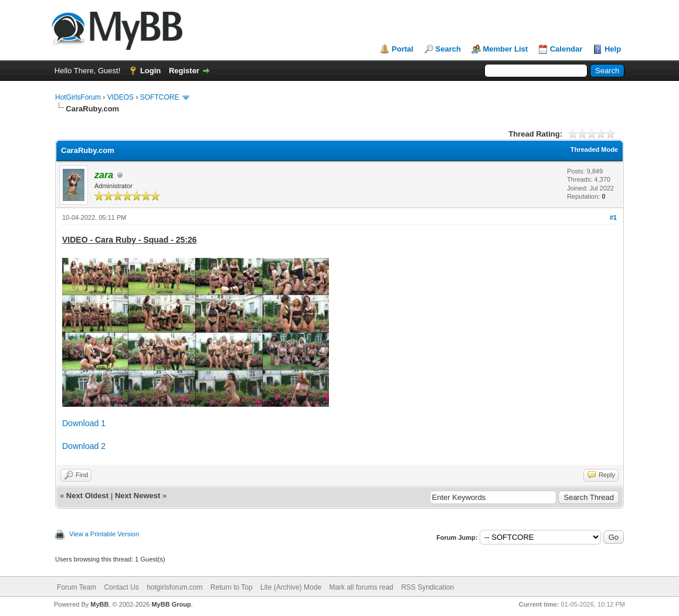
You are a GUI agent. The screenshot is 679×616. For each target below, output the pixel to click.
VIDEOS (120, 97)
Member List (506, 49)
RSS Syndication (427, 587)
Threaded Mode (594, 149)
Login (150, 71)
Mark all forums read (361, 587)
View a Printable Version (104, 534)
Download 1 (84, 423)
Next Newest (138, 496)
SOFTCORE (160, 97)
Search (448, 49)
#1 (613, 217)
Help (613, 49)
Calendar (566, 49)
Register (184, 71)
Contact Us (121, 587)
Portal (403, 49)
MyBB (99, 604)
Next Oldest (87, 496)
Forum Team (77, 587)
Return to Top (232, 587)
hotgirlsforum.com (174, 587)
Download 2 (84, 446)
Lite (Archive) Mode (291, 587)
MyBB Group (171, 604)
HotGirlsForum (78, 97)
